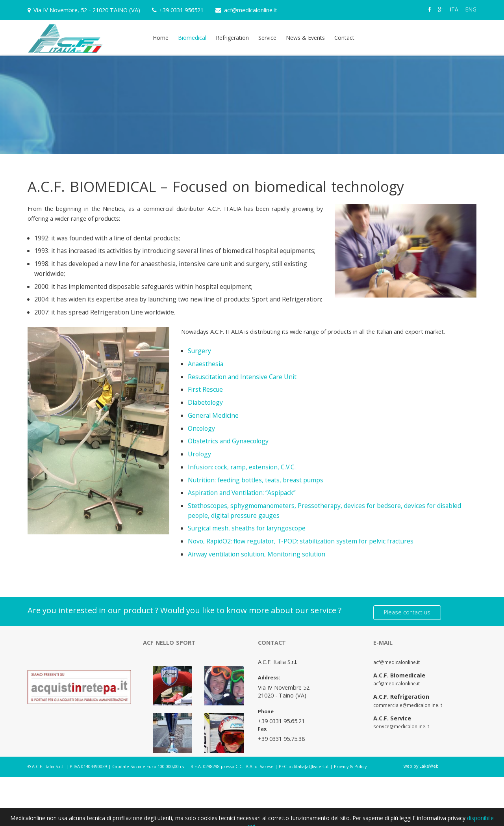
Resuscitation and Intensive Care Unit (242, 377)
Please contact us (407, 610)
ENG (471, 9)
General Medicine (213, 415)
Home (161, 38)
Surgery (199, 351)
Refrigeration (232, 38)
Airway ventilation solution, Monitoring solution (257, 554)
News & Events (305, 38)
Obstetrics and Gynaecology (228, 441)
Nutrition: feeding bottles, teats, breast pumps (256, 480)
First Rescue (205, 389)
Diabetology (205, 402)
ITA (454, 9)
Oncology (201, 428)
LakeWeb (429, 764)
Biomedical (192, 38)
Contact (344, 38)
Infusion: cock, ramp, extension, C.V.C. (242, 467)
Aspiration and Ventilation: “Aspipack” (242, 493)
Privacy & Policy (350, 764)
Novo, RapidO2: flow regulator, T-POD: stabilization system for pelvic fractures (301, 541)
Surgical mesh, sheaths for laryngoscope (247, 528)
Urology (199, 454)
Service (267, 38)
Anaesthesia (206, 364)
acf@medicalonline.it (251, 10)
